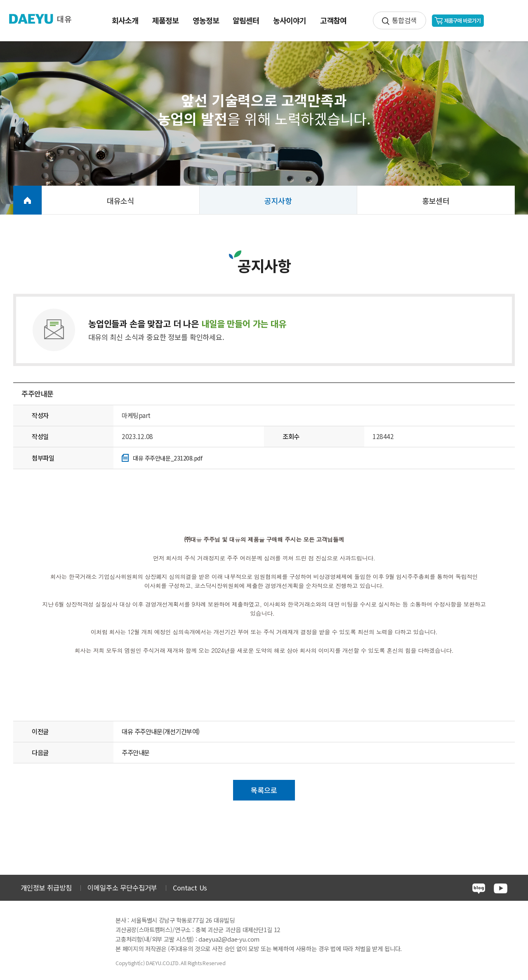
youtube (501, 888)
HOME (27, 200)
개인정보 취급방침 (46, 888)
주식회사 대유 (45, 19)
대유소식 (121, 201)
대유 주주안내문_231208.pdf (167, 458)
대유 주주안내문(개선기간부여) (161, 731)
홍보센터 (436, 201)
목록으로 (264, 790)
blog (479, 889)
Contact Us (190, 888)
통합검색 (404, 20)
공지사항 (278, 201)
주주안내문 (136, 752)
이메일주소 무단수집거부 (122, 888)
